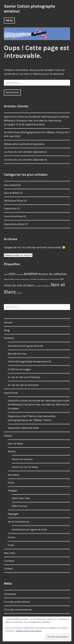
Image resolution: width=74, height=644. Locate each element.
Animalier (13, 475)
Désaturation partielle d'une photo (24, 144)
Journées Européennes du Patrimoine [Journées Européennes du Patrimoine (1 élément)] (45, 279)
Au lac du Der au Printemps (24, 377)
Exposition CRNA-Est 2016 (23, 428)
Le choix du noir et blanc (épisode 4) (25, 160)
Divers (12, 537)
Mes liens (10, 553)
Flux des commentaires (18, 610)
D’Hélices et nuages (19, 369)
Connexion (10, 594)
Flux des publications (17, 602)
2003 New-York (21, 498)
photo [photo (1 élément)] (19, 293)
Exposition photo (14, 224)
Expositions (11, 393)
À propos (9, 561)
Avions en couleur (22, 459)
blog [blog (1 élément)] (6, 279)
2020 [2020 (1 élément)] (6, 274)
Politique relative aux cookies (29, 631)
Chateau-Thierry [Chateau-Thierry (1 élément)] (14, 279)
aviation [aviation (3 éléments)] (31, 274)
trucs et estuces (13, 216)
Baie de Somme (17, 354)
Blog (7, 330)
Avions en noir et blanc (25, 467)
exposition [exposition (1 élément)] (25, 279)
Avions (12, 451)
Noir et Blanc (12, 193)
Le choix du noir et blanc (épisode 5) (25, 152)
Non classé (10, 185)
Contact (8, 569)
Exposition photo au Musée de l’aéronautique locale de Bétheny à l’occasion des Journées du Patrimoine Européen (39, 404)
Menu (9, 20)
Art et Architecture (19, 522)
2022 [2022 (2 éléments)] (12, 274)
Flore (11, 483)
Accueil (8, 322)
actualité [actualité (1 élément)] (20, 274)
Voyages (13, 490)
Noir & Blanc (16, 444)
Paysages (13, 514)
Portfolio (9, 338)
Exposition (10, 208)
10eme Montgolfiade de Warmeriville (30, 361)
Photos (8, 436)
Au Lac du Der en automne (23, 385)
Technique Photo (14, 201)
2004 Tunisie (19, 506)
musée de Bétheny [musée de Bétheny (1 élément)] (43, 286)
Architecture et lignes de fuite (25, 346)
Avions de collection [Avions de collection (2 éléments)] (53, 274)
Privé (11, 545)
